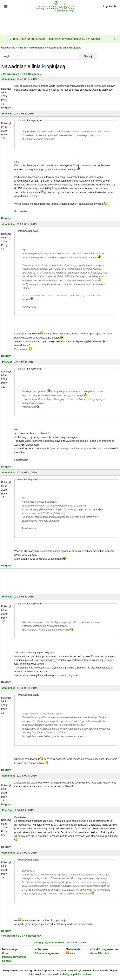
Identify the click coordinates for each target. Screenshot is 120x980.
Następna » (35, 74)
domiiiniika (9, 79)
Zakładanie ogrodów (47, 953)
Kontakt (7, 961)
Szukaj (88, 56)
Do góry (6, 108)
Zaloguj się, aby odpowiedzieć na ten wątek (60, 942)
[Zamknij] (115, 39)
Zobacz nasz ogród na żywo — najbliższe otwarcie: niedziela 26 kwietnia (55, 39)
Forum (22, 48)
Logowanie (110, 6)
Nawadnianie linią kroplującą (64, 48)
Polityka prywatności (15, 957)
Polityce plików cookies (77, 974)
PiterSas (7, 114)
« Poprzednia (9, 74)
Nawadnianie (36, 48)
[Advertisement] (60, 24)
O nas (6, 953)
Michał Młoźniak (99, 953)
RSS (70, 954)
